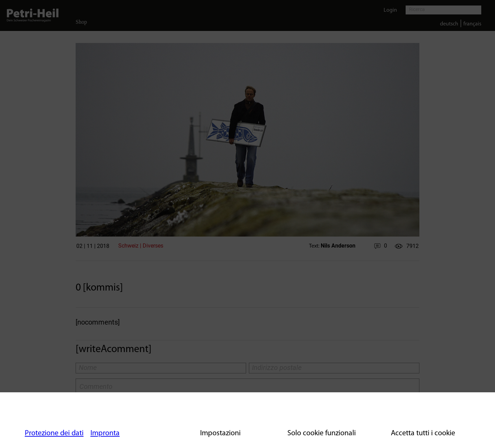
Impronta (105, 433)
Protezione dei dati (54, 433)
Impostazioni (220, 433)
